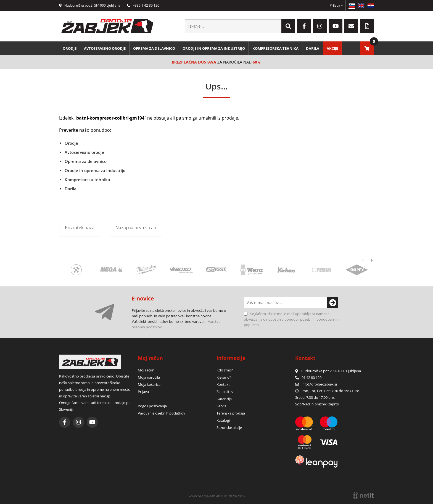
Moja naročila (149, 377)
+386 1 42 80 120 (143, 5)
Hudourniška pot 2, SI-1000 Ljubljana (90, 5)
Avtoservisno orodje (105, 48)
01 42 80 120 (308, 378)
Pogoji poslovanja (152, 406)
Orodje (70, 48)
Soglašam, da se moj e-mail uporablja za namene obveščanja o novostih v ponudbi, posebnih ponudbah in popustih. (291, 319)
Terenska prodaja (231, 413)
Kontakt (223, 384)
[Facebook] (304, 26)
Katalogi (223, 420)
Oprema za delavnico (154, 48)
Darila (313, 48)
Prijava (336, 5)
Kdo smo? (225, 370)
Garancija (224, 399)
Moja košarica (149, 384)
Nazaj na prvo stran (136, 228)
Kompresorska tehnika (275, 48)
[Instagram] (320, 26)
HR (371, 6)
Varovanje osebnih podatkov (162, 413)
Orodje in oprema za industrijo (214, 48)
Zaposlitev (225, 392)
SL (352, 6)
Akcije (332, 48)
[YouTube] (336, 26)
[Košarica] (367, 48)
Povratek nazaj (80, 228)
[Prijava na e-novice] (333, 303)
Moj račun (146, 370)
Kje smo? (224, 377)
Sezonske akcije (229, 428)
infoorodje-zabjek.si (319, 384)
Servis (221, 406)
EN (361, 6)
